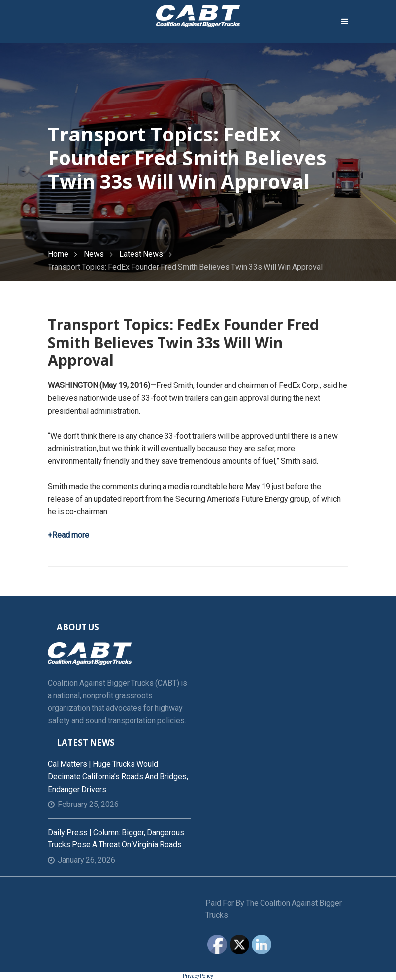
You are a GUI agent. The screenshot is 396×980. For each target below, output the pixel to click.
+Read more (68, 535)
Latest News (141, 254)
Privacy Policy (198, 976)
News (94, 254)
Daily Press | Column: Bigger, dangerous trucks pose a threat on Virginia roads (116, 839)
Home (58, 254)
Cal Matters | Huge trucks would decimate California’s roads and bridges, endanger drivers (118, 776)
